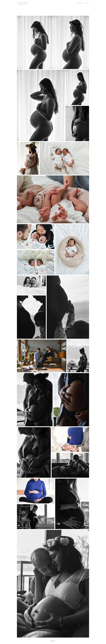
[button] (80, 3)
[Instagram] (52, 641)
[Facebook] (54, 641)
